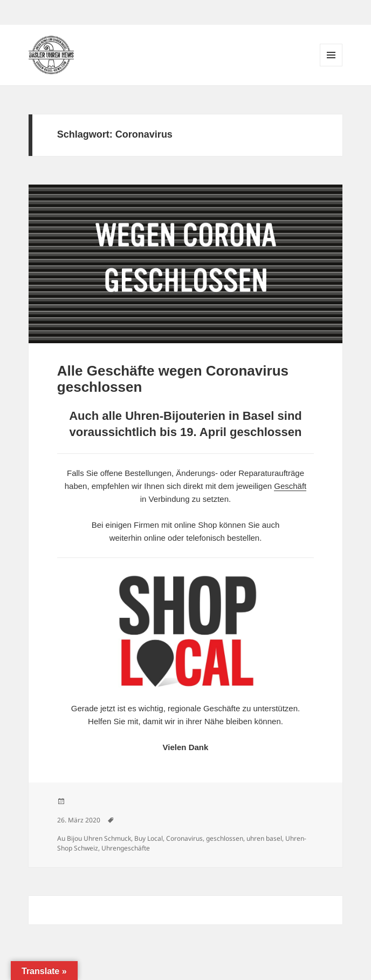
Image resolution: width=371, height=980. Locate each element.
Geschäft (290, 486)
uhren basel (264, 838)
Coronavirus (184, 838)
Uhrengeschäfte (126, 848)
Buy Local (149, 838)
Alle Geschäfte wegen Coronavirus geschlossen (173, 379)
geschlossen (225, 838)
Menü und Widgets (331, 66)
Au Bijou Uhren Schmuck (94, 838)
